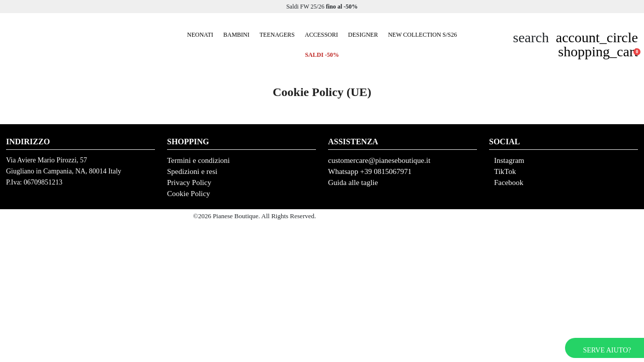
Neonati (200, 35)
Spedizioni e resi (192, 171)
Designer (363, 35)
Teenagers (277, 35)
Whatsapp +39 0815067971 (370, 171)
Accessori (321, 35)
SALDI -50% (322, 55)
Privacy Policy (189, 183)
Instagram (509, 160)
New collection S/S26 (422, 35)
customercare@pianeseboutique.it (379, 160)
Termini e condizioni (198, 160)
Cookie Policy (188, 194)
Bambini (236, 35)
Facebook (509, 183)
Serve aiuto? (607, 350)
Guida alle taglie (353, 183)
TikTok (505, 171)
